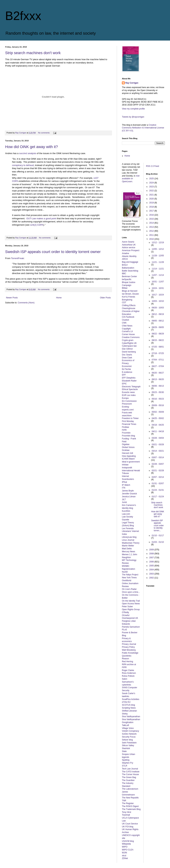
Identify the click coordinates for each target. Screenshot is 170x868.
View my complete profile (133, 109)
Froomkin (126, 433)
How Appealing (129, 456)
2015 (152, 219)
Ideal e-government (131, 462)
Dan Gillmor (127, 349)
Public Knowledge (130, 653)
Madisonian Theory (131, 543)
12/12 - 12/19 (158, 243)
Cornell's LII (127, 331)
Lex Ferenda (128, 528)
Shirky (125, 714)
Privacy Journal (129, 644)
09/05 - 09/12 (158, 321)
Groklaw (126, 450)
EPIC (124, 384)
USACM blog (128, 841)
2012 (152, 231)
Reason (125, 659)
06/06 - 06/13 (158, 386)
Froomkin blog (128, 436)
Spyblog (126, 760)
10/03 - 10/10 (158, 301)
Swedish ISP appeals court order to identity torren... (157, 526)
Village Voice (128, 728)
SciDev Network (129, 734)
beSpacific (127, 279)
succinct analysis (28, 153)
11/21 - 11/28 (158, 262)
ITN (124, 488)
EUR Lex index (129, 395)
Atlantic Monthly (129, 256)
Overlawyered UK (130, 618)
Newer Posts (12, 298)
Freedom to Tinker (130, 418)
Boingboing (127, 300)
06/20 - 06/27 (158, 373)
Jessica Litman (129, 497)
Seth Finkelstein (129, 743)
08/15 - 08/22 (158, 340)
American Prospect (131, 250)
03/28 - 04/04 (158, 438)
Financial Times (129, 424)
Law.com (126, 514)
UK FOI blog (128, 827)
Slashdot (126, 748)
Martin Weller (128, 546)
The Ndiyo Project (130, 575)
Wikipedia (126, 844)
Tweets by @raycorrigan (133, 117)
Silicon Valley (128, 745)
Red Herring (127, 662)
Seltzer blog (127, 740)
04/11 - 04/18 (158, 431)
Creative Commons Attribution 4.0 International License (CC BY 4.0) (143, 128)
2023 (152, 187)
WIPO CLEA (128, 850)
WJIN (124, 853)
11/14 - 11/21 (158, 269)
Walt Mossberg (129, 650)
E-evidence (127, 372)
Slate (124, 751)
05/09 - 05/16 (158, 405)
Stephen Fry (127, 763)
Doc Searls (127, 355)
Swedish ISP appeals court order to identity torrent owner (53, 252)
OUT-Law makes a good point (41, 218)
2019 (152, 203)
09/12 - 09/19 (158, 314)
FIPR (124, 430)
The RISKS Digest (130, 806)
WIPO (125, 847)
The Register (128, 803)
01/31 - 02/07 (158, 483)
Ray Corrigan (132, 83)
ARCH (125, 259)
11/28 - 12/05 (158, 256)
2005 (152, 566)
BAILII (125, 265)
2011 (152, 235)
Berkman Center (129, 276)
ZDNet (125, 858)
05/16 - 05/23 (158, 399)
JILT (124, 499)
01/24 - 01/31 (158, 490)
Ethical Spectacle (130, 389)
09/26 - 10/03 (158, 308)
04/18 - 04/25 (158, 425)
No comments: (44, 133)
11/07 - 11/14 (158, 275)
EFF (124, 375)
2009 (152, 550)
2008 (152, 554)
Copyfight (126, 329)
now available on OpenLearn (131, 179)
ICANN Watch (128, 459)
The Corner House (130, 774)
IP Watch (126, 485)
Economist (127, 366)
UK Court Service (130, 824)
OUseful (126, 615)
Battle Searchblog (130, 271)
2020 (152, 199)
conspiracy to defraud (23, 165)
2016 (152, 215)
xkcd (124, 856)
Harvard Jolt (127, 453)
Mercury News (129, 552)
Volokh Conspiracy (130, 731)
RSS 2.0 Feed (153, 166)
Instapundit (127, 468)
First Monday (128, 421)
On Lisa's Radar (129, 589)
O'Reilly (125, 612)
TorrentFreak (17, 258)
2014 (152, 223)
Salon (125, 679)
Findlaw (125, 427)
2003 (152, 574)
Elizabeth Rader (129, 381)
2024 (152, 183)
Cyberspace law (129, 346)
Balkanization (128, 268)
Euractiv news (128, 392)
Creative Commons (131, 337)
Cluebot (125, 320)
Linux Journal (128, 540)
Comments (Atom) (26, 303)
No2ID (125, 572)
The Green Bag (129, 777)
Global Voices (128, 447)
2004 (152, 570)
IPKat (124, 482)
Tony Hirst (126, 812)
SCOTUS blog (128, 705)
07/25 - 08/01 (158, 347)
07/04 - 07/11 (158, 360)
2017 (152, 211)
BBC (124, 274)
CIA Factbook (128, 317)
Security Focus (129, 737)
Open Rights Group (131, 609)
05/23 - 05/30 (158, 392)
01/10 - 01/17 (158, 536)
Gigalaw (126, 444)
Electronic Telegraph (131, 387)
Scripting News (129, 708)
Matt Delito (127, 549)
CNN (124, 323)
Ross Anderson (129, 673)
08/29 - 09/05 (158, 327)
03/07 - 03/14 (158, 457)
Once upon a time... (131, 592)
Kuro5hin (126, 511)
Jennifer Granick (129, 494)
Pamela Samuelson (131, 627)
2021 (152, 195)
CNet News (127, 326)
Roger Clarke (128, 670)
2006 (152, 562)
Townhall (126, 815)
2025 (152, 179)
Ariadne (125, 253)
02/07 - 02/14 (158, 477)
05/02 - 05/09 (158, 412)
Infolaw (125, 465)
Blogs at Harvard (130, 291)
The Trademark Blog (131, 809)
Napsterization (129, 569)
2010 (152, 239)
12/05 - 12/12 (158, 249)
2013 (152, 227)
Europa (125, 398)
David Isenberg (129, 352)
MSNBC (126, 566)
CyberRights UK (129, 343)
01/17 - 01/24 (158, 497)
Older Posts (105, 298)
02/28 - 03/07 (158, 464)
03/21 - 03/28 (158, 445)
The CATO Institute (131, 772)
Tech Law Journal (130, 769)
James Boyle (128, 491)
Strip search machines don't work (33, 53)
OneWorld (127, 581)
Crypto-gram (128, 340)
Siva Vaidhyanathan (131, 716)
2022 (152, 191)
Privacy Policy (128, 647)
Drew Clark (127, 358)
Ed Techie (126, 369)
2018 (152, 207)
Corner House (128, 334)
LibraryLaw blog (129, 537)
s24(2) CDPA (36, 225)
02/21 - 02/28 (158, 471)
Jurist (124, 502)
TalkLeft (125, 725)
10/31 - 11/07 (158, 282)
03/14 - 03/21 (158, 451)
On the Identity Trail (131, 601)
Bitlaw (125, 288)
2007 (152, 558)
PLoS (124, 630)
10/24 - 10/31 (158, 288)
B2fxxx (23, 16)
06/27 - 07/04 (158, 366)
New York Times (129, 578)
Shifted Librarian (129, 711)
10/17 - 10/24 (158, 295)
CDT (124, 302)
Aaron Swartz (128, 242)
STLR (125, 766)
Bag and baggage (130, 262)
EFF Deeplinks (129, 378)
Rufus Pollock (128, 676)
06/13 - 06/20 (158, 379)
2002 (152, 578)
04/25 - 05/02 (158, 418)
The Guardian (128, 780)
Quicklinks (127, 656)
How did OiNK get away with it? (32, 147)
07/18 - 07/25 (158, 353)
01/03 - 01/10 (158, 542)
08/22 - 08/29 (158, 334)
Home (59, 298)
